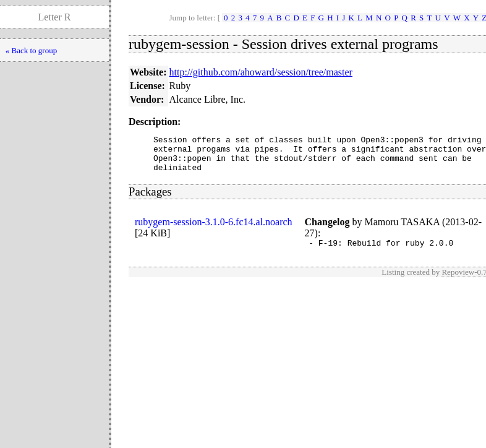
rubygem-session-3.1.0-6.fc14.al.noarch (214, 229)
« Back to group (31, 50)
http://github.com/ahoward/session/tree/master (261, 72)
